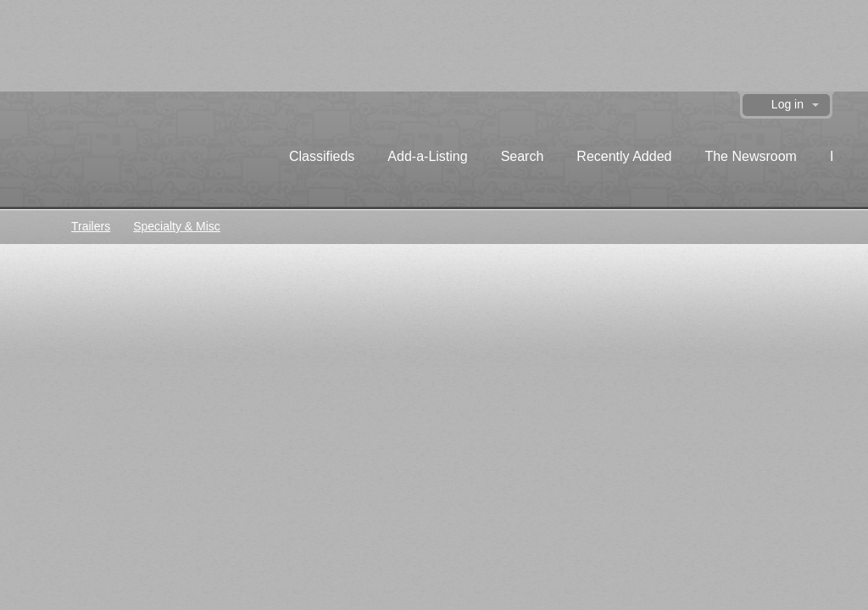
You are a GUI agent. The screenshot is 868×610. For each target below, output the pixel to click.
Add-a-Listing (427, 156)
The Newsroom (750, 156)
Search (523, 156)
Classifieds (322, 156)
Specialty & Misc (177, 226)
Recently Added (624, 156)
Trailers (91, 226)
